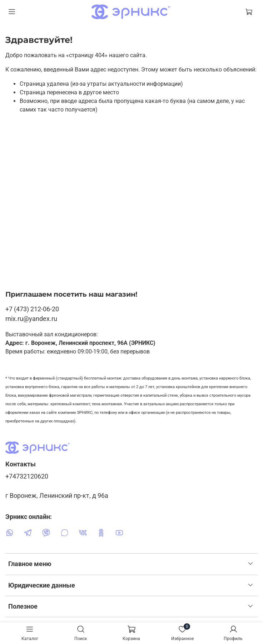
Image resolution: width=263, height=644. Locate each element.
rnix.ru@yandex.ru (31, 319)
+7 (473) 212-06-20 (32, 309)
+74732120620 (27, 476)
